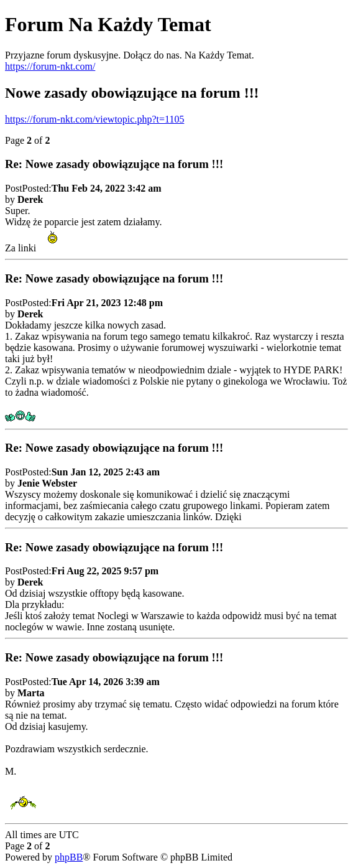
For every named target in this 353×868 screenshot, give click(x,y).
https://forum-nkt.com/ (50, 66)
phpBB (69, 857)
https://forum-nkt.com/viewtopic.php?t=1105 (94, 119)
